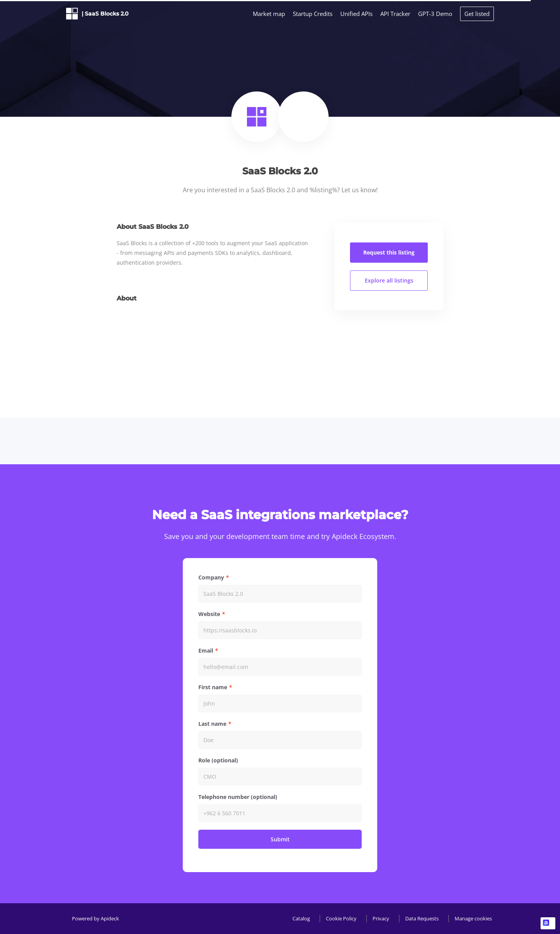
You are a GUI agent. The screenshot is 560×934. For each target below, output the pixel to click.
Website (209, 614)
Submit (280, 839)
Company (211, 577)
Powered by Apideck (95, 918)
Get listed (477, 14)
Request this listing (389, 252)
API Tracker (395, 14)
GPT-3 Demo (435, 14)
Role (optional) (218, 760)
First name (213, 687)
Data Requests (422, 918)
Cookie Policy (341, 918)
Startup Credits (313, 14)
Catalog (301, 918)
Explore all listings (389, 280)
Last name (212, 724)
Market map (269, 14)
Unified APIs (356, 14)
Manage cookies (473, 918)
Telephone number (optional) (238, 797)
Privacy (381, 918)
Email (206, 650)
